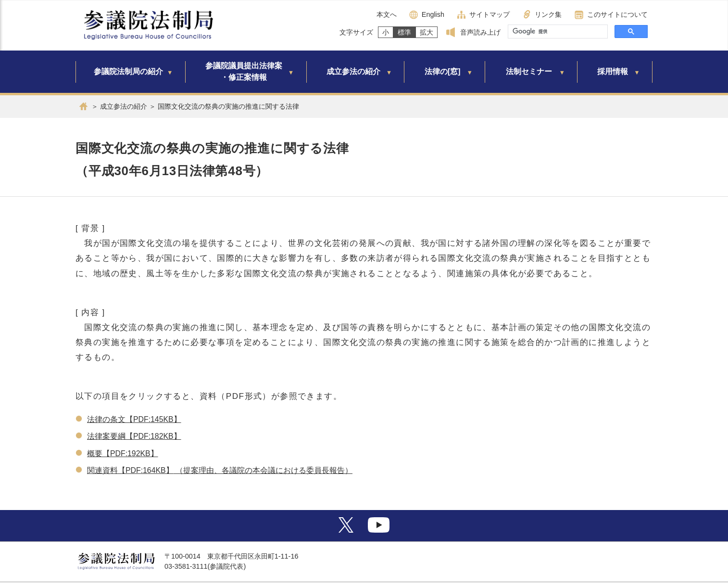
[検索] (557, 32)
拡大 (427, 32)
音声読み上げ (480, 32)
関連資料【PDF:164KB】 (130, 470)
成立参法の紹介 (353, 71)
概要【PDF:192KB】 (123, 453)
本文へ (387, 14)
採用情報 (613, 71)
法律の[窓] (443, 71)
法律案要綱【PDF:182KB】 (134, 436)
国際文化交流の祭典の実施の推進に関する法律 (228, 106)
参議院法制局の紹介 (128, 71)
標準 (404, 32)
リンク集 (548, 14)
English (433, 14)
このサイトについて (617, 14)
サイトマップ (490, 14)
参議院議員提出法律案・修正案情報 (244, 71)
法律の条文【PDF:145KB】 (134, 419)
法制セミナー (529, 71)
